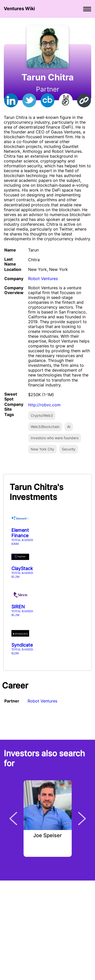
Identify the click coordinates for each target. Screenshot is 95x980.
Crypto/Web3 (42, 415)
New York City (42, 449)
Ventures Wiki (19, 9)
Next (82, 819)
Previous (13, 819)
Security (69, 449)
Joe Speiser (48, 836)
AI (69, 427)
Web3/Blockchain (45, 427)
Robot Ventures (43, 279)
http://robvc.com (44, 405)
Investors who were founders (55, 438)
